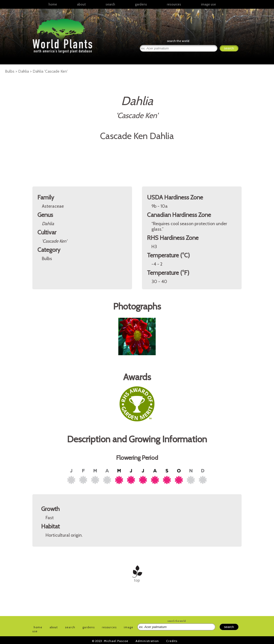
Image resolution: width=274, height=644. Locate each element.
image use (208, 4)
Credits (172, 641)
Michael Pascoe (116, 641)
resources (109, 627)
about (81, 4)
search (110, 4)
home (53, 4)
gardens (141, 4)
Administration (147, 641)
